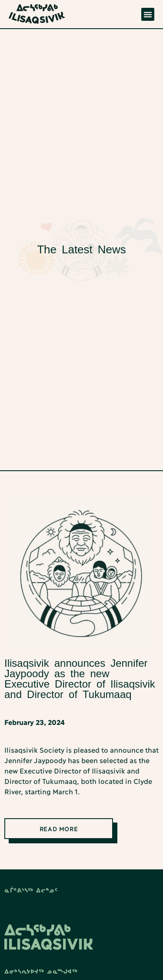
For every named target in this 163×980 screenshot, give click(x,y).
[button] (148, 14)
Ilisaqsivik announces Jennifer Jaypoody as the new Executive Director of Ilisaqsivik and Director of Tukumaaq (80, 678)
